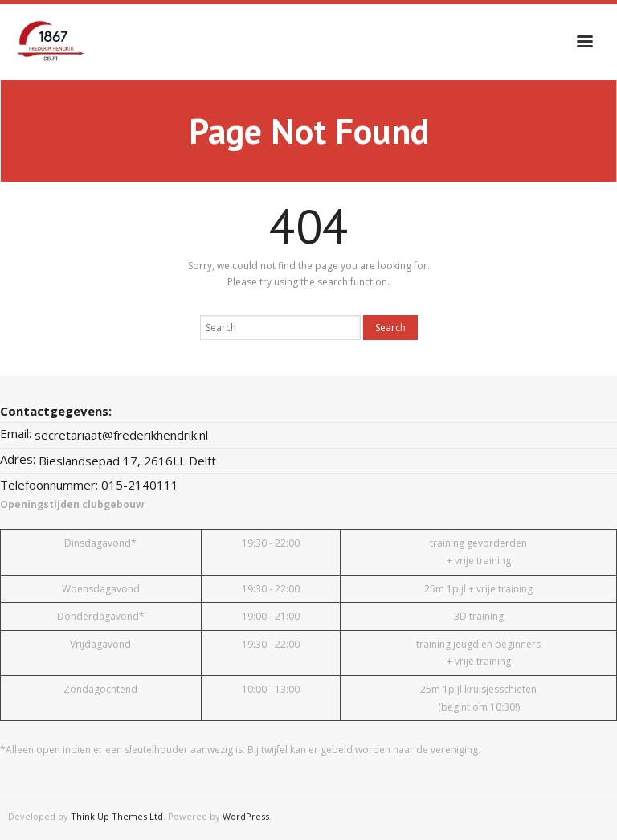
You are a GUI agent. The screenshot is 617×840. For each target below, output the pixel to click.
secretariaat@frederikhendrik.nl (121, 435)
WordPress (246, 816)
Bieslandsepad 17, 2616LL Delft (127, 461)
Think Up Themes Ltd (117, 816)
